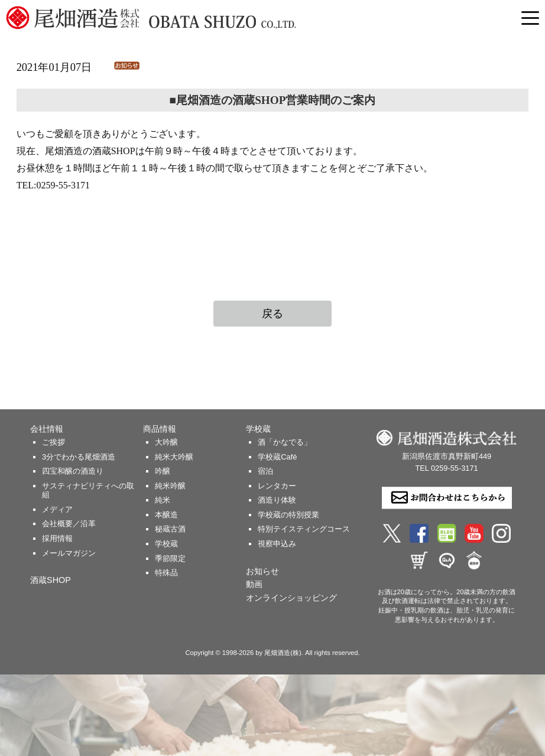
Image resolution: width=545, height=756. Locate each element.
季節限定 (170, 558)
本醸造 (166, 515)
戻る (272, 314)
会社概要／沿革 (69, 524)
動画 (254, 584)
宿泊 (265, 471)
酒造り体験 (277, 500)
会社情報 (47, 429)
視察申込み (277, 544)
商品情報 (160, 429)
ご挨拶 (53, 442)
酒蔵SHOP (51, 580)
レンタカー (277, 486)
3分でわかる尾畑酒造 (79, 457)
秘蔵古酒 (170, 529)
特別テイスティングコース (304, 529)
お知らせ (262, 571)
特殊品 (166, 573)
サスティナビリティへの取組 (88, 491)
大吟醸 (166, 442)
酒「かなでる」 (285, 442)
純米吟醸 (170, 486)
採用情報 (57, 538)
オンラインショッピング (291, 598)
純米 (163, 500)
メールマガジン (69, 553)
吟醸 (163, 471)
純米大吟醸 (174, 457)
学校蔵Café (277, 457)
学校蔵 (166, 544)
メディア (57, 509)
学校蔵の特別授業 (288, 515)
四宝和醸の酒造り (73, 471)
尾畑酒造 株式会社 (183, 18)
